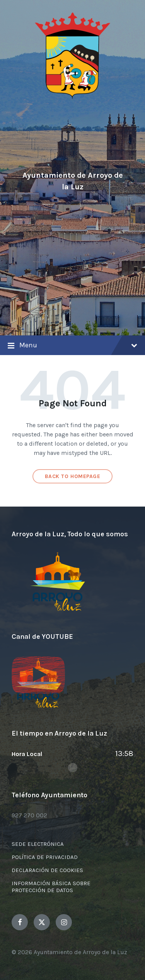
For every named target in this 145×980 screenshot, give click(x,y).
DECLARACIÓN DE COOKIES (47, 870)
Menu (72, 346)
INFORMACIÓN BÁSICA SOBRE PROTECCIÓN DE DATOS (51, 887)
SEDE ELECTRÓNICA (38, 844)
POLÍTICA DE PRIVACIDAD (45, 857)
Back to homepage (73, 476)
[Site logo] (73, 97)
